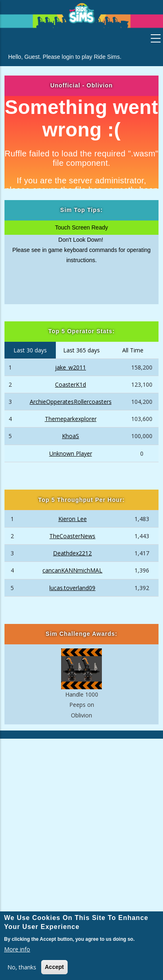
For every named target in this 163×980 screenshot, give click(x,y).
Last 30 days (30, 350)
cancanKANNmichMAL (72, 570)
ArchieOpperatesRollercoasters (71, 402)
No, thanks (22, 967)
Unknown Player (71, 453)
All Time (133, 350)
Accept (54, 967)
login (68, 57)
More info (17, 949)
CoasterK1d (70, 384)
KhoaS (70, 436)
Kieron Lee (73, 519)
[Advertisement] (81, 826)
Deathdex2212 (72, 553)
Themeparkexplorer (71, 419)
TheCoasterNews (72, 536)
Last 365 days (81, 350)
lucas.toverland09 (72, 588)
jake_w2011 (70, 367)
